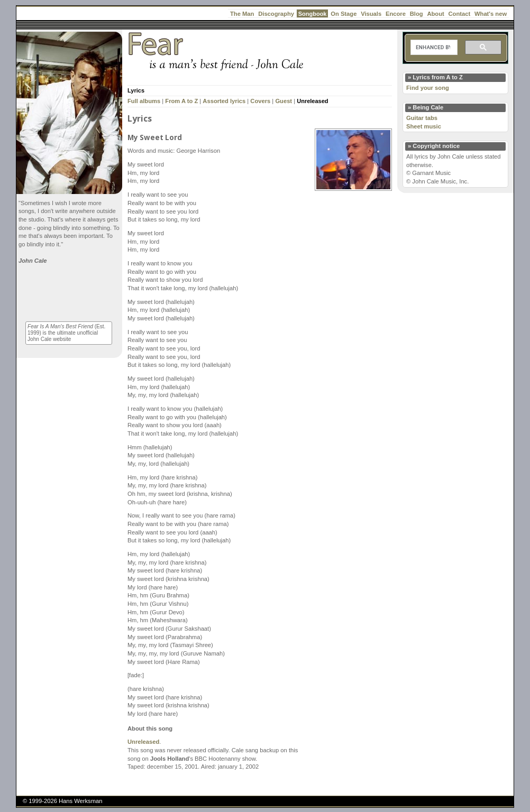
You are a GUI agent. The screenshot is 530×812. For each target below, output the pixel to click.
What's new (491, 14)
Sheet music (424, 126)
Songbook (313, 14)
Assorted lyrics (224, 101)
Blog (417, 14)
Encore (396, 14)
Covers (260, 101)
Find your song (428, 88)
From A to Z (181, 101)
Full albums (144, 101)
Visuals (371, 14)
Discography (276, 14)
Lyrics (136, 90)
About (435, 14)
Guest (284, 101)
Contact (460, 14)
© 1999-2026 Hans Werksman (62, 801)
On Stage (344, 14)
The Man (242, 14)
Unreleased (312, 101)
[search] (433, 48)
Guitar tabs (422, 118)
